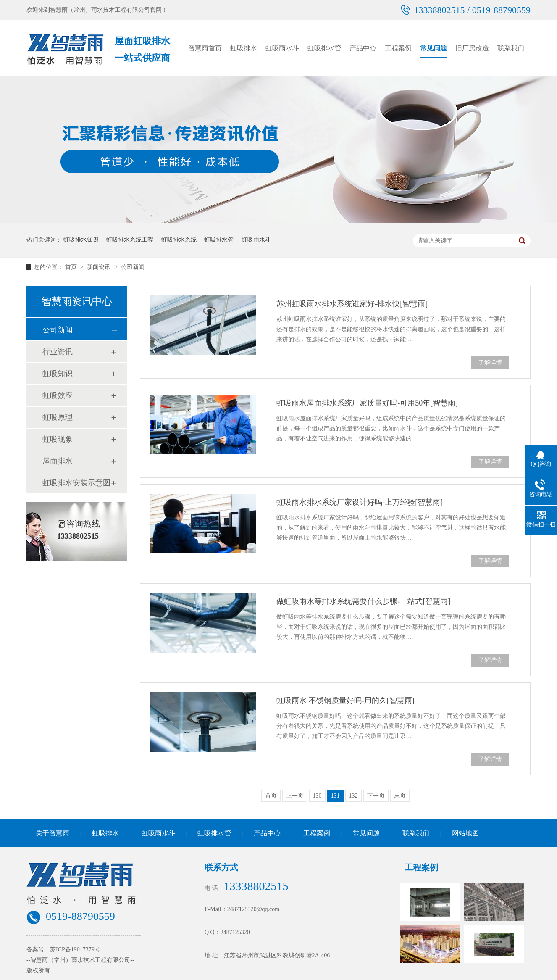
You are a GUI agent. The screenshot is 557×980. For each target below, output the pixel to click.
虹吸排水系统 (179, 240)
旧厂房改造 (472, 48)
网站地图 (465, 833)
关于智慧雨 (53, 833)
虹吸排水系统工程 (130, 240)
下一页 (376, 796)
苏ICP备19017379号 (75, 950)
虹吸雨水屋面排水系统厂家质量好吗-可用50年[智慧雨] (367, 403)
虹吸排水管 (324, 48)
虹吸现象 (58, 439)
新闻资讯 (100, 267)
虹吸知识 (58, 374)
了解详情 (490, 362)
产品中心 (363, 48)
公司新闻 (133, 267)
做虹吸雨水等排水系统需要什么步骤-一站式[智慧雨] (363, 601)
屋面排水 (58, 461)
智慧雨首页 (205, 48)
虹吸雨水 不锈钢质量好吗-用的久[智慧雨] (345, 701)
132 (353, 796)
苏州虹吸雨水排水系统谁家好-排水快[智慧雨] (352, 304)
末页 (400, 796)
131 (335, 796)
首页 (72, 267)
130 (317, 796)
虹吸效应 (58, 395)
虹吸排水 (244, 48)
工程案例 (398, 48)
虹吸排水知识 (81, 240)
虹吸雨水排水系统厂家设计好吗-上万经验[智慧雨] (360, 502)
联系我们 (511, 48)
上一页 (295, 796)
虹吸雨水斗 (282, 48)
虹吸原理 (58, 417)
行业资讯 (58, 352)
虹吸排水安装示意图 (76, 483)
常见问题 (434, 48)
